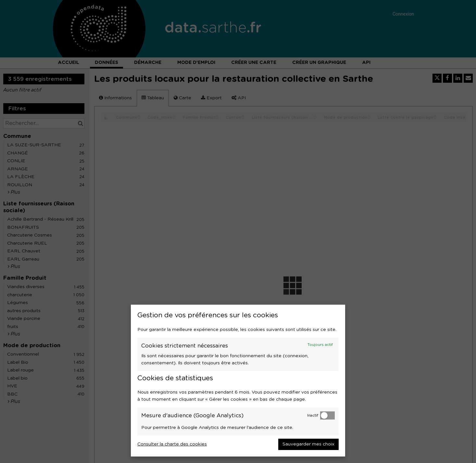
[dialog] (238, 381)
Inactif (313, 415)
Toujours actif (320, 345)
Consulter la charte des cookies (172, 444)
